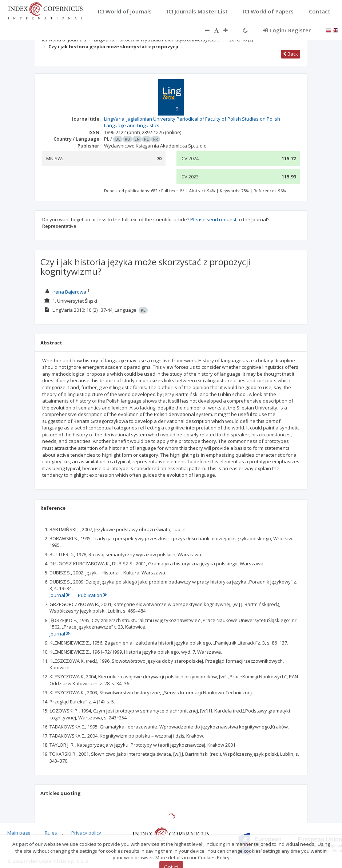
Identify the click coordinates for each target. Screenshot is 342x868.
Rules (51, 833)
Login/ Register (287, 30)
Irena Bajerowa (69, 292)
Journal (60, 595)
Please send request (213, 219)
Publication (92, 595)
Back (291, 54)
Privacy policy (86, 833)
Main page (19, 833)
